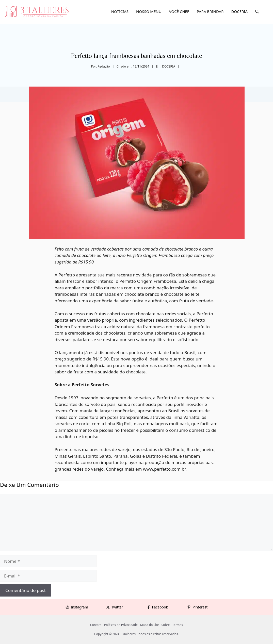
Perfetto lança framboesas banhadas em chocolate (136, 56)
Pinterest (200, 607)
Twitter (117, 607)
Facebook (160, 607)
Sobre (166, 625)
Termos (178, 625)
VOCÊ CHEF (179, 11)
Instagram (79, 607)
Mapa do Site (149, 625)
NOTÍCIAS (120, 11)
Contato (96, 625)
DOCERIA (240, 11)
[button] (257, 11)
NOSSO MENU (149, 11)
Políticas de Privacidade (121, 625)
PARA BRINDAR (210, 11)
